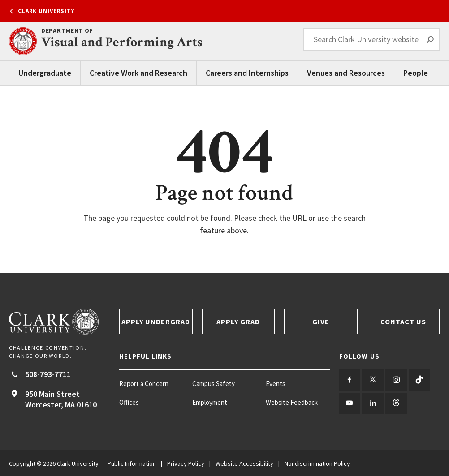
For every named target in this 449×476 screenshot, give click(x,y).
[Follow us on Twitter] (373, 380)
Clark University (46, 11)
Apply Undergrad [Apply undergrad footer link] (156, 322)
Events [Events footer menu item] (276, 384)
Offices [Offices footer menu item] (129, 402)
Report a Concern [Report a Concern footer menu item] (144, 384)
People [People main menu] (416, 73)
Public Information (132, 463)
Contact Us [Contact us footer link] (404, 322)
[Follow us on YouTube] (350, 403)
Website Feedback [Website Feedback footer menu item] (292, 402)
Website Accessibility (244, 463)
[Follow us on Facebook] (350, 380)
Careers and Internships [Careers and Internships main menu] (247, 73)
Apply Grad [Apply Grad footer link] (238, 322)
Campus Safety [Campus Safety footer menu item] (214, 384)
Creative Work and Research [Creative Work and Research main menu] (138, 73)
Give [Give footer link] (321, 322)
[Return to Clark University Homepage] (60, 322)
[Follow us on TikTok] (418, 380)
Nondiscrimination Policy (317, 463)
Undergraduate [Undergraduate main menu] (45, 73)
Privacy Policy (186, 463)
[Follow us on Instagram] (395, 380)
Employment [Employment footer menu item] (210, 402)
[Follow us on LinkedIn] (373, 403)
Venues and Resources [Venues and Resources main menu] (346, 73)
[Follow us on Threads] (395, 403)
